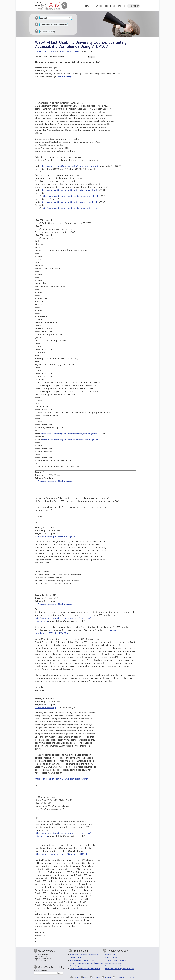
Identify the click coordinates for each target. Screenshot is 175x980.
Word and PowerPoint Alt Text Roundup (85, 969)
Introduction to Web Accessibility (54, 25)
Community (133, 6)
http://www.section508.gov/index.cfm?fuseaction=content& (69, 166)
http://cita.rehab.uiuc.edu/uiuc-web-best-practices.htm (62, 779)
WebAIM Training (47, 32)
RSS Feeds (96, 977)
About (86, 977)
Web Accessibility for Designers (116, 966)
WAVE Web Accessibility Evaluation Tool (119, 969)
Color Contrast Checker (113, 963)
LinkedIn (108, 977)
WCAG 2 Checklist (111, 957)
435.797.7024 (41, 961)
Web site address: (40, 971)
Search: (43, 18)
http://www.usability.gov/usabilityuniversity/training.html (69, 190)
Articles (99, 6)
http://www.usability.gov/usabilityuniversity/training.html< (70, 196)
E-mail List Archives (69, 51)
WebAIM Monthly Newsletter (115, 960)
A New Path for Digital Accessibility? (83, 960)
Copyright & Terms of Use (125, 977)
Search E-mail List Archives (48, 57)
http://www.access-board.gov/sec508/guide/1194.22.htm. (62, 854)
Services (89, 6)
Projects (122, 6)
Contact (76, 977)
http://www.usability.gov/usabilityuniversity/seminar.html (69, 202)
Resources (110, 6)
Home (38, 51)
